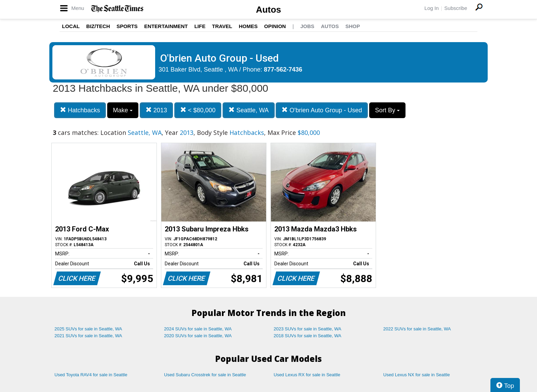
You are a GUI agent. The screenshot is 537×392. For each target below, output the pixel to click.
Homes (248, 26)
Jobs (307, 26)
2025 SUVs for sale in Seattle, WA (88, 329)
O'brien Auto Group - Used (322, 110)
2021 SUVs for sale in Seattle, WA (88, 336)
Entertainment (166, 26)
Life (200, 26)
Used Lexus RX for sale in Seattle (307, 375)
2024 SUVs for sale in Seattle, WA (198, 329)
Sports (127, 26)
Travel (222, 26)
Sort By (387, 110)
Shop (353, 26)
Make (123, 110)
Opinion (275, 26)
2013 (156, 110)
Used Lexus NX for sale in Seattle (416, 375)
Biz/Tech (98, 26)
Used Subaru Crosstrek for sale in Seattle (205, 375)
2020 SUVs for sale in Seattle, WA (198, 336)
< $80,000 (198, 110)
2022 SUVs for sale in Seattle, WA (417, 329)
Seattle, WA (248, 110)
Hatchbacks (80, 110)
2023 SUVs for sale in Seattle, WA (308, 329)
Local (71, 26)
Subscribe (456, 8)
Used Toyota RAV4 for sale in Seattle (91, 375)
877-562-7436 (283, 69)
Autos (268, 10)
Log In (432, 8)
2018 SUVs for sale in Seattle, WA (308, 336)
